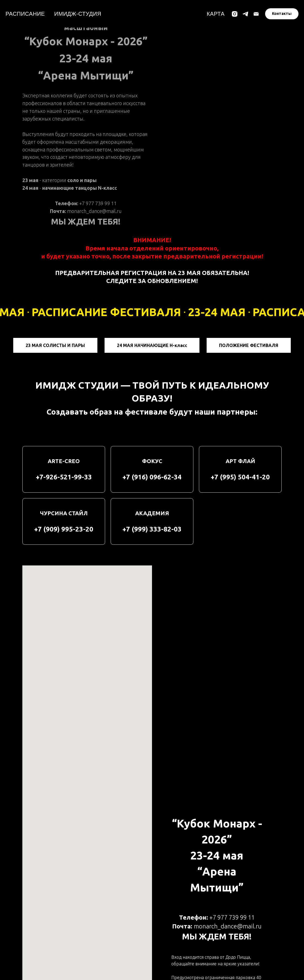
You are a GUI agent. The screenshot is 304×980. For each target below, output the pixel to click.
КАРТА (216, 14)
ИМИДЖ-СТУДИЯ (78, 14)
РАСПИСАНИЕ (25, 14)
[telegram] (245, 14)
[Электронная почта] (256, 14)
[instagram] (235, 14)
